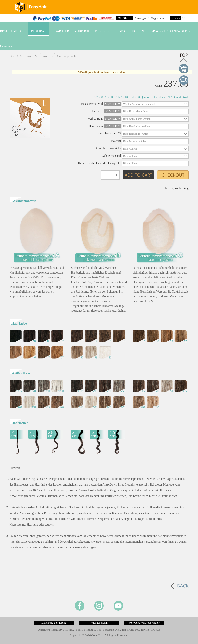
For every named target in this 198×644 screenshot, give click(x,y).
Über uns (138, 31)
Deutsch (176, 18)
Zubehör (82, 31)
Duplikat (38, 31)
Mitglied (125, 18)
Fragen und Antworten (171, 31)
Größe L (47, 56)
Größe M (32, 56)
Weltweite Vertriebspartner (144, 623)
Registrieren (158, 18)
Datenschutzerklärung (54, 623)
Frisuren (102, 31)
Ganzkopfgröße (67, 56)
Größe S (17, 56)
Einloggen (141, 18)
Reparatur (60, 31)
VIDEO (120, 31)
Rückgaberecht (99, 623)
